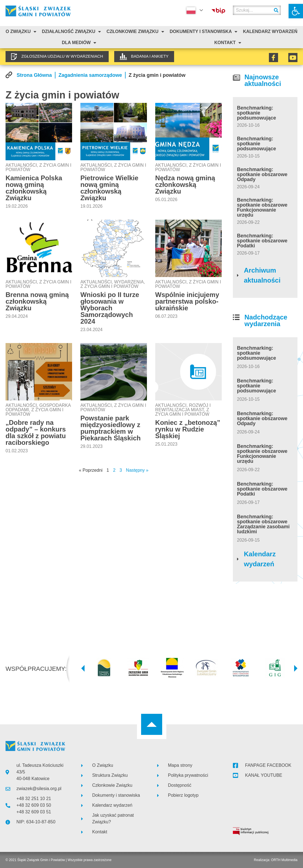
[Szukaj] (276, 10)
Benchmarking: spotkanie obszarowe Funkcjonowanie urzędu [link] (262, 207)
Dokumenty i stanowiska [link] (203, 32)
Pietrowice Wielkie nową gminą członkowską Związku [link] (109, 188)
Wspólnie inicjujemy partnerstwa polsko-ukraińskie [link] (187, 301)
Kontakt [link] (228, 43)
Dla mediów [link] (79, 43)
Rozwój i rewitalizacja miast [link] (183, 408)
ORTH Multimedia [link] (284, 860)
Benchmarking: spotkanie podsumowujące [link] (257, 113)
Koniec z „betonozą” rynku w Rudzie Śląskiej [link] (188, 429)
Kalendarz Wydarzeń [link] (270, 31)
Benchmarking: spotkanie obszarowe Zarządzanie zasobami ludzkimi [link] (263, 524)
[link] (296, 11)
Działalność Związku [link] (71, 32)
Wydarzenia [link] (129, 282)
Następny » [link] (137, 470)
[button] (83, 668)
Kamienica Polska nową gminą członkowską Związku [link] (34, 188)
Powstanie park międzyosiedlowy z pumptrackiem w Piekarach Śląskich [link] (110, 428)
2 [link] (114, 470)
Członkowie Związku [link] (135, 32)
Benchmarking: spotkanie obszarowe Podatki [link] (262, 241)
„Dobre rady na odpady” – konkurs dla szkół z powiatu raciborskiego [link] (36, 432)
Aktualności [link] (21, 165)
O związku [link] (21, 32)
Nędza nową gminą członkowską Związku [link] (185, 185)
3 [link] (121, 470)
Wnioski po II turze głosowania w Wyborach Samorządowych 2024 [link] (110, 308)
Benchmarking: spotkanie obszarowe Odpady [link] (262, 174)
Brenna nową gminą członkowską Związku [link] (37, 301)
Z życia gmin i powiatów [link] (109, 286)
